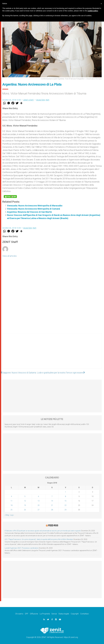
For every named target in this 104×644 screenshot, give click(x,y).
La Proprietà (45, 614)
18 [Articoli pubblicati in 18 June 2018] (11, 505)
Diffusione (34, 614)
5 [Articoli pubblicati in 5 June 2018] (25, 496)
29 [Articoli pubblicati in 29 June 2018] (65, 510)
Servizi (54, 614)
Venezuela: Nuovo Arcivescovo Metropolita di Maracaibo (35, 206)
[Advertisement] (52, 353)
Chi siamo (19, 614)
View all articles (9, 256)
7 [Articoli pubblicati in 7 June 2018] (52, 496)
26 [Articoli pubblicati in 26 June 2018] (25, 510)
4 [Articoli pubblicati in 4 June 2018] (11, 496)
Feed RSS (53, 525)
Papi (47, 100)
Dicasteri (41, 100)
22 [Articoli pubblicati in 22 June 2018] (65, 505)
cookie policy (93, 11)
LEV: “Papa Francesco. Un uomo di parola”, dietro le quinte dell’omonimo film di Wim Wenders (39, 539)
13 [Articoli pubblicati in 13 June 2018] (39, 501)
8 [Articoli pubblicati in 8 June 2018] (65, 496)
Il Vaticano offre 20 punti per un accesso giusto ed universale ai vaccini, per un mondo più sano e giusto (43, 531)
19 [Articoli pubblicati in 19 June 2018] (25, 505)
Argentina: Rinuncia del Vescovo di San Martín (29, 212)
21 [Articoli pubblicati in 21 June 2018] (52, 505)
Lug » (12, 515)
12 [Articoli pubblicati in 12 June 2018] (25, 501)
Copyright (75, 614)
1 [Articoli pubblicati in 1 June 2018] (65, 492)
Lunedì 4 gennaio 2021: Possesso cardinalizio (22, 548)
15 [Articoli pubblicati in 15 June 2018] (65, 501)
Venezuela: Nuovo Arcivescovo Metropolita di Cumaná (33, 209)
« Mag (7, 515)
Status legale (64, 614)
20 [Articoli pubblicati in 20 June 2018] (39, 505)
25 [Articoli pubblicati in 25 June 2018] (11, 510)
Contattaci (84, 614)
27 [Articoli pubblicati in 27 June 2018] (39, 510)
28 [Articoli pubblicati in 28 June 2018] (52, 510)
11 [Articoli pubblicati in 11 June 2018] (11, 501)
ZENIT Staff (29, 100)
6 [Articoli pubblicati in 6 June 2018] (39, 496)
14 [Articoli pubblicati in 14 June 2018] (52, 501)
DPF (27, 614)
